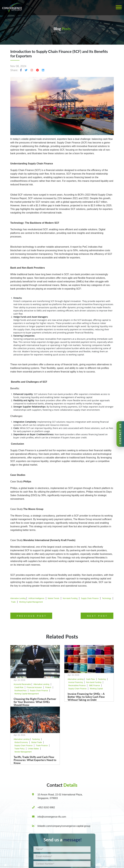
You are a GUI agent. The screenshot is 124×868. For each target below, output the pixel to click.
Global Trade (37, 742)
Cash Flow (90, 679)
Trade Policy (19, 749)
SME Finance (94, 686)
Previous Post (32, 616)
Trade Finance (42, 746)
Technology (107, 598)
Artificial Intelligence (36, 598)
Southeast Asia (20, 691)
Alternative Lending (18, 598)
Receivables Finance (77, 686)
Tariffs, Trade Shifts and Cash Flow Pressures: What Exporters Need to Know (35, 760)
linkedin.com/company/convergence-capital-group (64, 826)
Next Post (97, 616)
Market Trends (53, 598)
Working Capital (96, 689)
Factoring (102, 679)
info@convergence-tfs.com (52, 817)
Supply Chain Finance (90, 598)
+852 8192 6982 (46, 807)
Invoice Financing (76, 682)
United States (33, 749)
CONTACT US (120, 434)
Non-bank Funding (70, 598)
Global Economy (21, 742)
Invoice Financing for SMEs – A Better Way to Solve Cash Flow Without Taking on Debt (86, 697)
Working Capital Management (31, 602)
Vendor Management (23, 752)
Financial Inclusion (34, 687)
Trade (13, 602)
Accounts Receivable (22, 684)
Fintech (48, 687)
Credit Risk (19, 687)
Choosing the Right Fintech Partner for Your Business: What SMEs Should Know (35, 702)
